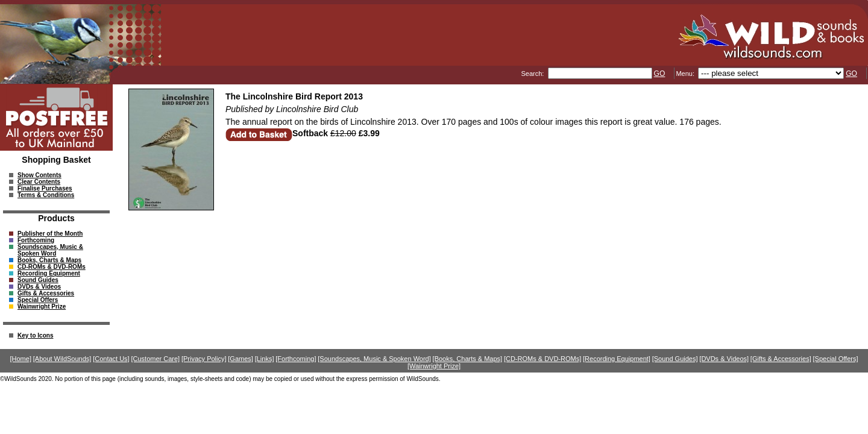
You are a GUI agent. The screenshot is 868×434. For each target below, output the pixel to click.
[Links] (265, 359)
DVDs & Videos (39, 287)
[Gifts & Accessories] (781, 359)
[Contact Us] (111, 359)
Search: (533, 74)
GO (660, 74)
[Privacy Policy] (204, 359)
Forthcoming (36, 240)
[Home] (21, 359)
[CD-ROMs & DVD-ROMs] (542, 359)
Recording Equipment (49, 273)
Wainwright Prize (42, 307)
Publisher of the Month (50, 234)
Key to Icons (35, 335)
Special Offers (38, 300)
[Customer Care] (155, 359)
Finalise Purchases (45, 188)
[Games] (241, 359)
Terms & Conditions (46, 195)
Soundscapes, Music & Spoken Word (50, 250)
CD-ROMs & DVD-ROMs (52, 267)
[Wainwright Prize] (434, 366)
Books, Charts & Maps (49, 260)
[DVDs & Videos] (724, 359)
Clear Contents (39, 182)
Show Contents (39, 175)
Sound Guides (38, 280)
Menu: (686, 74)
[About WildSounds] (62, 359)
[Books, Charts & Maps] (468, 359)
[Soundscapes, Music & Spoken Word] (374, 359)
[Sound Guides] (675, 359)
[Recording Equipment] (617, 359)
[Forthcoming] (296, 359)
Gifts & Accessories (46, 293)
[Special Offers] (836, 359)
